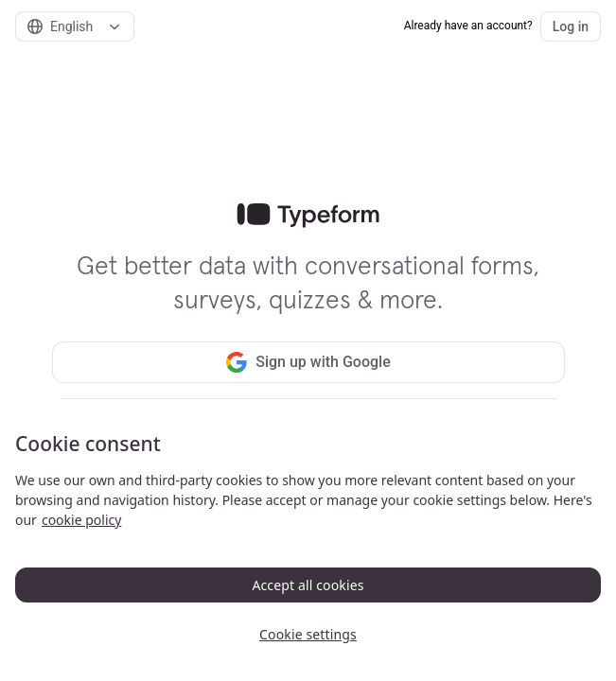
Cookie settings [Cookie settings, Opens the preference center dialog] (308, 634)
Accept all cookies (308, 585)
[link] (308, 216)
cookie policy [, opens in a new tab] (81, 520)
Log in (571, 26)
